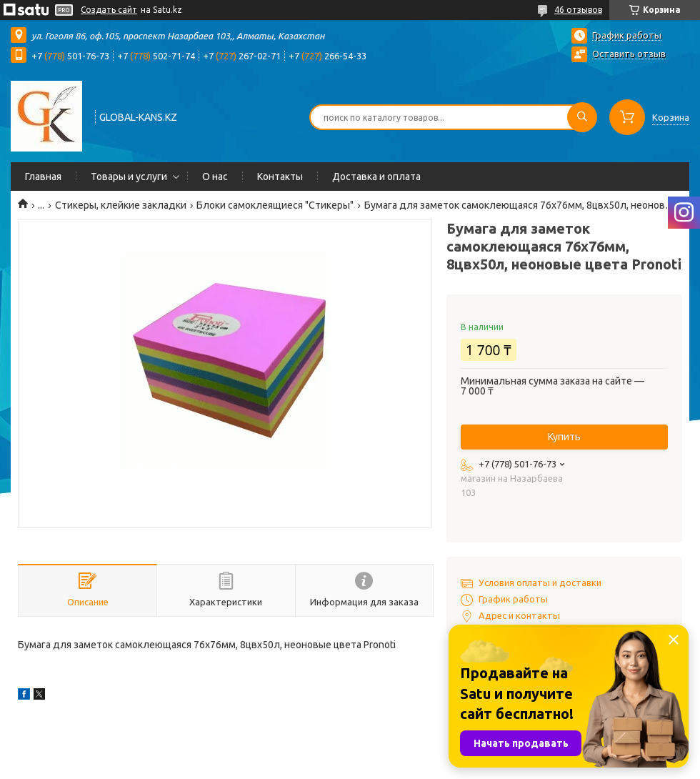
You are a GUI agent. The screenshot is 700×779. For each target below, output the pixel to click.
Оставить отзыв (629, 54)
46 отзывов (578, 10)
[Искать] (582, 117)
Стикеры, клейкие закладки (121, 205)
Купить (564, 437)
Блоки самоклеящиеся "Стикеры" (275, 205)
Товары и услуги (129, 177)
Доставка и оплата (376, 177)
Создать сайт (109, 10)
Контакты (280, 177)
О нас (215, 177)
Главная (43, 177)
